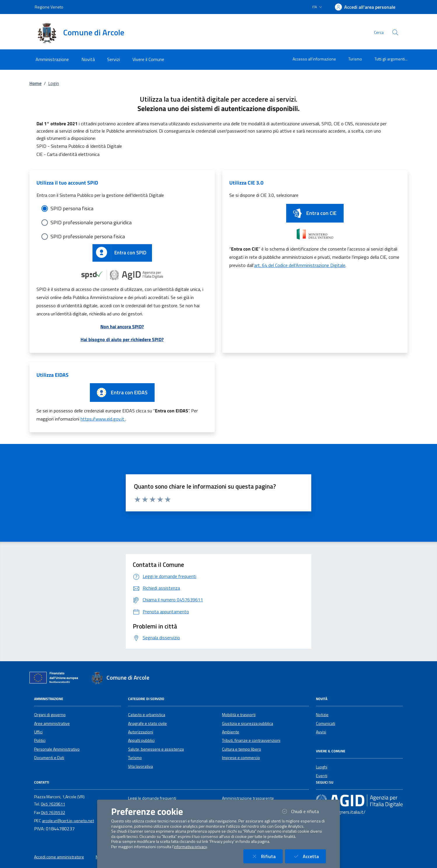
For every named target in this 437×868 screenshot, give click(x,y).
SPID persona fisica (72, 208)
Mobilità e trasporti (239, 715)
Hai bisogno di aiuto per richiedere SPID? (122, 339)
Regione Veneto (49, 7)
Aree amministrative (52, 723)
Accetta (309, 856)
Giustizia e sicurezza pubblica (248, 723)
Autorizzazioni (141, 732)
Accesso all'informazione (314, 59)
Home (35, 83)
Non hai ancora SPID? (122, 327)
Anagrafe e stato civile (147, 723)
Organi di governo (50, 715)
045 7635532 (53, 813)
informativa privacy (190, 847)
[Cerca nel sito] (395, 32)
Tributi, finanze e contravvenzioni (251, 740)
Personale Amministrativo (57, 749)
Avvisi (321, 732)
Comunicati (326, 723)
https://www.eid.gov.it (103, 419)
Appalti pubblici (141, 740)
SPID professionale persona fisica (88, 236)
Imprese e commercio (241, 758)
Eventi (322, 776)
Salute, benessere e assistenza (156, 749)
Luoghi (322, 767)
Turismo (355, 59)
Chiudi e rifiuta (303, 811)
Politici (40, 740)
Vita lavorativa (140, 766)
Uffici (38, 732)
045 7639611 (53, 804)
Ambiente (231, 732)
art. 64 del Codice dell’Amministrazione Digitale (300, 265)
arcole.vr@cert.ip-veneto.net (68, 821)
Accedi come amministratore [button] (59, 857)
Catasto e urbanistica (147, 715)
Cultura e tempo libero (242, 749)
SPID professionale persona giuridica (91, 222)
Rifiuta (266, 856)
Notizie (322, 715)
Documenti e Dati (49, 758)
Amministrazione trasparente (248, 798)
